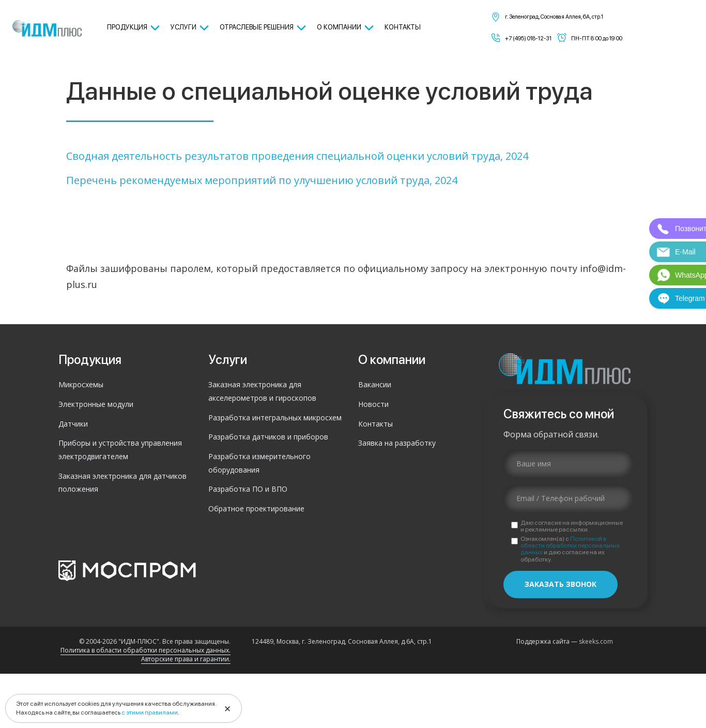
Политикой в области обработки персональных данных (570, 545)
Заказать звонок (561, 584)
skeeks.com (596, 641)
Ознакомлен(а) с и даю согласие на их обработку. (570, 549)
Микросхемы (81, 384)
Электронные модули (96, 404)
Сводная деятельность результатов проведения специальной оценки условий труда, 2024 (297, 156)
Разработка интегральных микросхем (275, 418)
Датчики (73, 424)
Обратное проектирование (256, 509)
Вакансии (375, 384)
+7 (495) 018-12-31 (528, 39)
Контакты (375, 424)
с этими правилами (150, 712)
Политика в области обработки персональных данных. (145, 650)
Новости (373, 404)
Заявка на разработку (397, 443)
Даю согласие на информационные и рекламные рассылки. (572, 526)
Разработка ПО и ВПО (248, 489)
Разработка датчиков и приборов (268, 437)
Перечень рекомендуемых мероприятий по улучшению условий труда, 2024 (262, 180)
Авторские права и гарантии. (186, 659)
